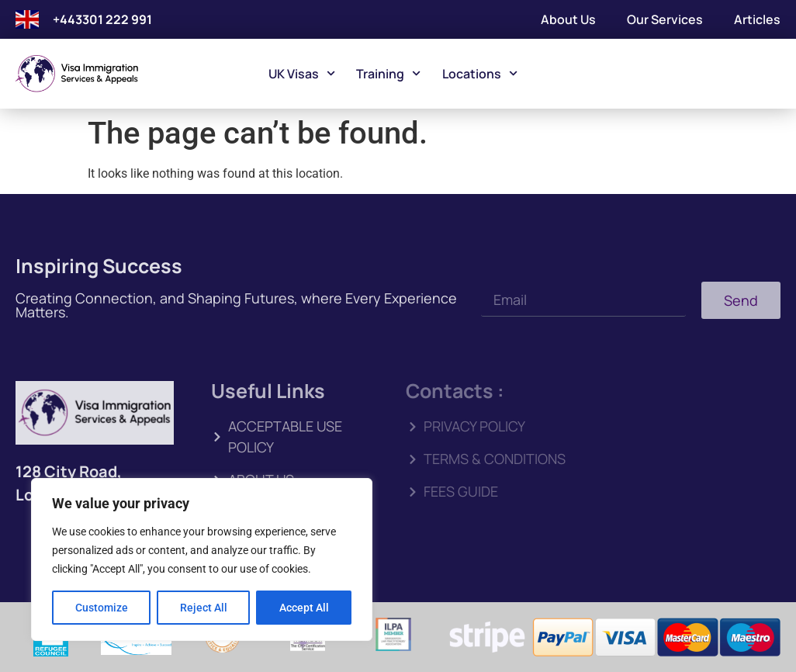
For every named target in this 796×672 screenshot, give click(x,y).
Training (388, 73)
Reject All (204, 608)
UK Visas (302, 73)
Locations (480, 73)
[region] (202, 559)
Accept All (304, 608)
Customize (102, 608)
